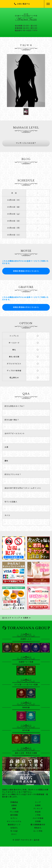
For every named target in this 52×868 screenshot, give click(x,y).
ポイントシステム (14, 821)
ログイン (14, 818)
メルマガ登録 (38, 818)
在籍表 (38, 805)
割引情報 (14, 815)
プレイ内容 (14, 812)
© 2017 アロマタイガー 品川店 (26, 840)
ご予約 (38, 815)
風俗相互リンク (14, 825)
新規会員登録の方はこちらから (26, 271)
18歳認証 (14, 802)
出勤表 (14, 805)
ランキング (38, 809)
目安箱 (38, 821)
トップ (38, 802)
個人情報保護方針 (38, 825)
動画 (14, 809)
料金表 (38, 812)
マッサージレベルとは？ (26, 143)
